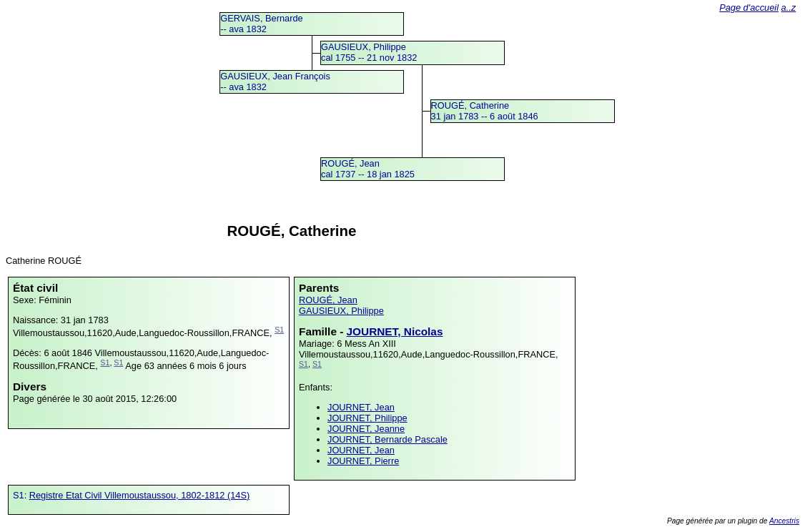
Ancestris (784, 521)
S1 (279, 330)
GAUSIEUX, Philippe (341, 311)
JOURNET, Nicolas (395, 331)
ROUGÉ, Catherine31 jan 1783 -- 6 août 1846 (485, 111)
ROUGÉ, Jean (328, 300)
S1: (21, 495)
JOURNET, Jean (361, 407)
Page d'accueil (749, 8)
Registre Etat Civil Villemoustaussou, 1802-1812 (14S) (139, 495)
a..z (789, 8)
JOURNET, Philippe (367, 418)
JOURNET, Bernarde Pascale (387, 439)
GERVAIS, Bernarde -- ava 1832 (261, 24)
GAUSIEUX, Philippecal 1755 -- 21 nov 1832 (369, 52)
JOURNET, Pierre (363, 461)
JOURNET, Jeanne (366, 429)
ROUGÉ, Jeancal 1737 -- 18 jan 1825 (368, 169)
